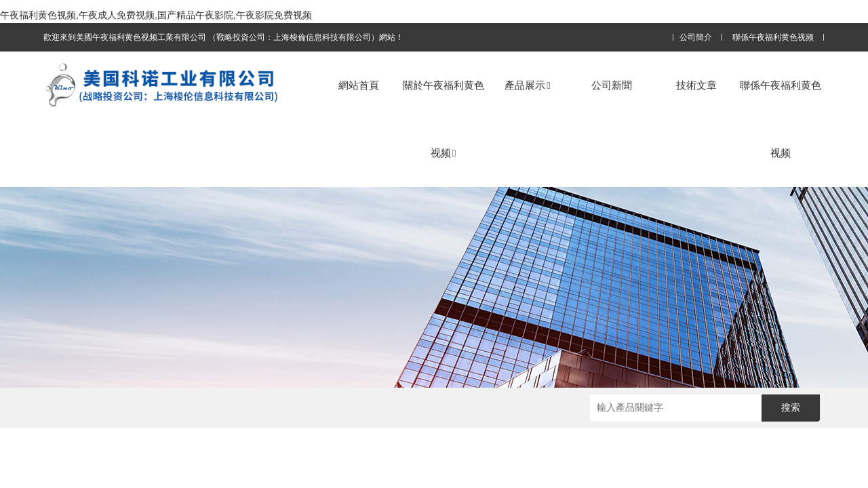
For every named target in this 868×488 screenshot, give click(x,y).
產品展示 (527, 85)
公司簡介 (696, 38)
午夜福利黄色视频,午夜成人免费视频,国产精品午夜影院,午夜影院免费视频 (156, 15)
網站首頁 (359, 85)
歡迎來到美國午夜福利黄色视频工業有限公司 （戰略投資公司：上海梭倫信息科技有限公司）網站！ (223, 37)
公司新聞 (612, 85)
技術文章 (696, 85)
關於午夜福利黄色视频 (443, 119)
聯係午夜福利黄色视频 (773, 38)
